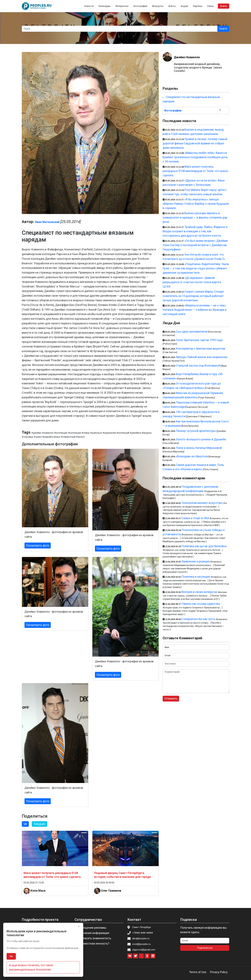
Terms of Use (198, 972)
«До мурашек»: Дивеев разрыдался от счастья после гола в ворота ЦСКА (192, 282)
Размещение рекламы (91, 928)
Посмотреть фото (38, 546)
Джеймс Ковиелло (187, 57)
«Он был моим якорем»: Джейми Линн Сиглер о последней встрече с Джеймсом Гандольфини (195, 245)
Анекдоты (158, 6)
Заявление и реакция (196, 561)
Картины (198, 6)
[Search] (120, 29)
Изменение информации (93, 933)
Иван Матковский (47, 222)
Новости (89, 6)
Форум (184, 6)
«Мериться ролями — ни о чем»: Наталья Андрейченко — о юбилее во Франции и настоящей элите (195, 310)
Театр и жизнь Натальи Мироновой (199, 448)
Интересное (122, 6)
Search (223, 29)
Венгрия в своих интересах (199, 592)
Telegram (39, 824)
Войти (224, 6)
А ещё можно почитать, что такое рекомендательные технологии (31, 967)
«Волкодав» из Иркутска (192, 456)
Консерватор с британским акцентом (200, 349)
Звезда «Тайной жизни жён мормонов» (202, 357)
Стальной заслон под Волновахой (198, 366)
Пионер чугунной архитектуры (196, 431)
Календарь (105, 6)
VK (25, 824)
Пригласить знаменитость (94, 938)
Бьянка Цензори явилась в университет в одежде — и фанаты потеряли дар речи (195, 217)
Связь (211, 6)
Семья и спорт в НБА (195, 518)
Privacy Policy (219, 972)
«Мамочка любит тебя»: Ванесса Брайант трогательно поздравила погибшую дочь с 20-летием (195, 157)
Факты (172, 6)
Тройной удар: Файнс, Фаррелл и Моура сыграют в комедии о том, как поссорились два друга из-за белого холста (195, 231)
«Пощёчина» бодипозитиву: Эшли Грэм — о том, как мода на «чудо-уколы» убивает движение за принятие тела (196, 268)
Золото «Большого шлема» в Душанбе (201, 439)
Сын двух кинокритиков (192, 332)
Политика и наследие (196, 577)
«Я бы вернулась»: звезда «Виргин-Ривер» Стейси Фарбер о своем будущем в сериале (196, 204)
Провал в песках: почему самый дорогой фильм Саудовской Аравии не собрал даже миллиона (195, 143)
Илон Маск (38, 891)
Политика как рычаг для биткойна (204, 546)
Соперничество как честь (198, 619)
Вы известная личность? (93, 944)
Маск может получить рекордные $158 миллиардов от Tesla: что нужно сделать (195, 171)
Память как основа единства (201, 604)
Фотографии (140, 6)
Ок (11, 956)
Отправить (171, 699)
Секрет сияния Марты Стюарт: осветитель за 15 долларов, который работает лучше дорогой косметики (194, 296)
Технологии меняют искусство (202, 503)
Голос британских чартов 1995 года (199, 340)
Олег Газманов (111, 891)
